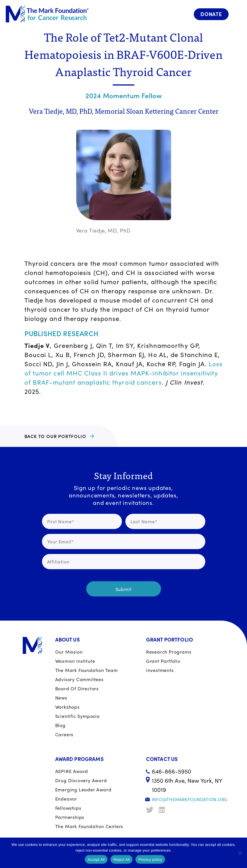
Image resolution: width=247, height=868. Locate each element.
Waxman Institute (75, 661)
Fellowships (68, 808)
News (61, 698)
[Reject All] (240, 853)
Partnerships (70, 817)
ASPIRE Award (72, 771)
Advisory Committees (79, 679)
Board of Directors (77, 688)
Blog (60, 725)
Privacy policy (150, 860)
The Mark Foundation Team (87, 670)
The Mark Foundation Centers (89, 826)
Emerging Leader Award (83, 789)
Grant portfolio (163, 661)
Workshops (67, 707)
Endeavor (66, 799)
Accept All (96, 860)
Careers (64, 734)
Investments (160, 670)
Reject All (121, 860)
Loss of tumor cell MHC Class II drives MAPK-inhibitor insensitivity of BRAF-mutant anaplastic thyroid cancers (123, 373)
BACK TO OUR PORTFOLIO (55, 436)
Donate (211, 14)
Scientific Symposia (77, 716)
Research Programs (169, 652)
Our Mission (69, 652)
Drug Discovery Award (81, 780)
